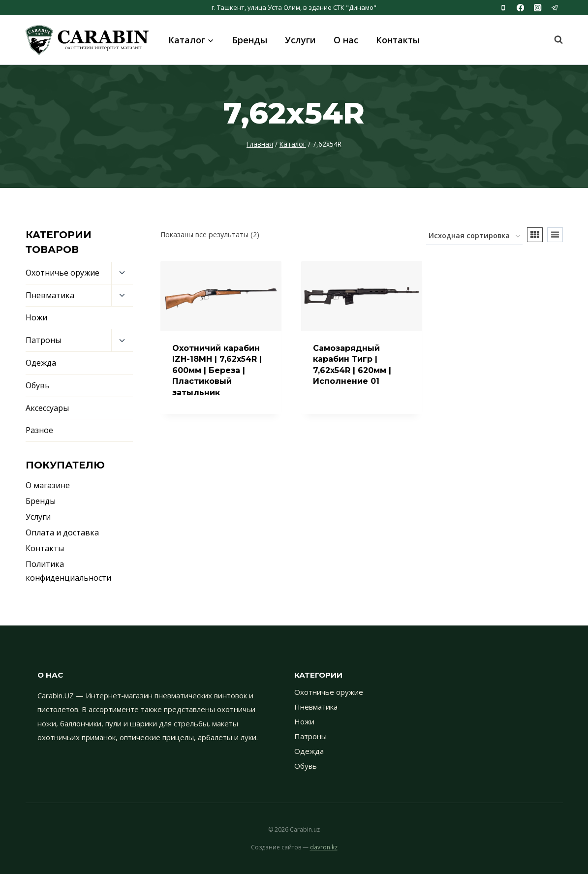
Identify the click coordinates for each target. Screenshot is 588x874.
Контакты (398, 40)
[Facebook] (520, 8)
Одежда (41, 363)
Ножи (36, 317)
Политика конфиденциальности (68, 571)
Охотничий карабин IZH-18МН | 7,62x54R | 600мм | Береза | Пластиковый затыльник (217, 370)
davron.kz (324, 847)
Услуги (300, 40)
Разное (39, 430)
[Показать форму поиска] (554, 40)
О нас (346, 40)
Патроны (43, 340)
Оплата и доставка (62, 532)
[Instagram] (538, 8)
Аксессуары (47, 408)
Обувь (38, 385)
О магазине (48, 485)
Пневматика (50, 295)
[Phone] (503, 8)
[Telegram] (555, 8)
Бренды (249, 40)
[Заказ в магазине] (474, 236)
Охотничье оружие (62, 273)
